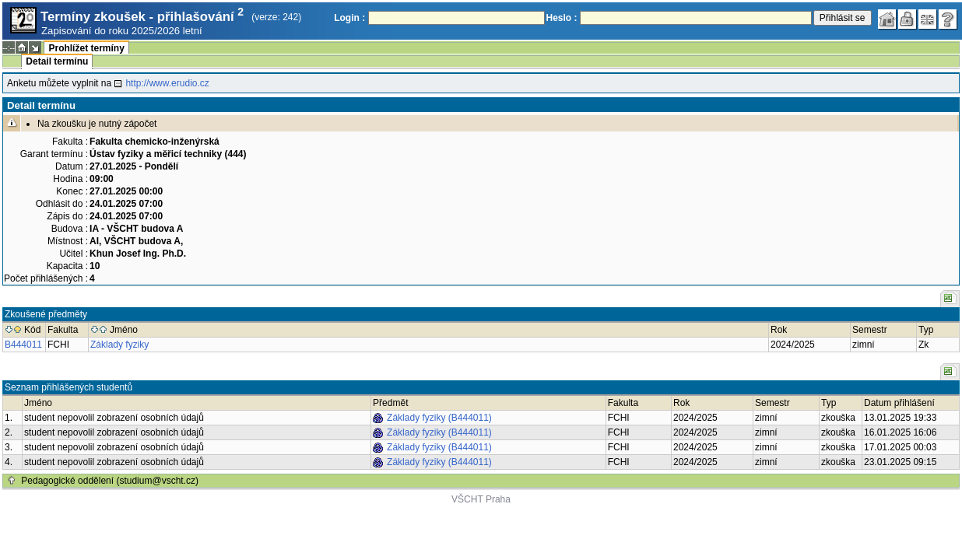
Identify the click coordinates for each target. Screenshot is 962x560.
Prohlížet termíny (86, 48)
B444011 (23, 345)
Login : (349, 18)
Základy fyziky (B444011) (439, 418)
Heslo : (562, 18)
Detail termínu (57, 61)
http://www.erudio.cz (167, 83)
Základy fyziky (119, 345)
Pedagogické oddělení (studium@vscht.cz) (110, 481)
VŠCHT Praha (481, 499)
